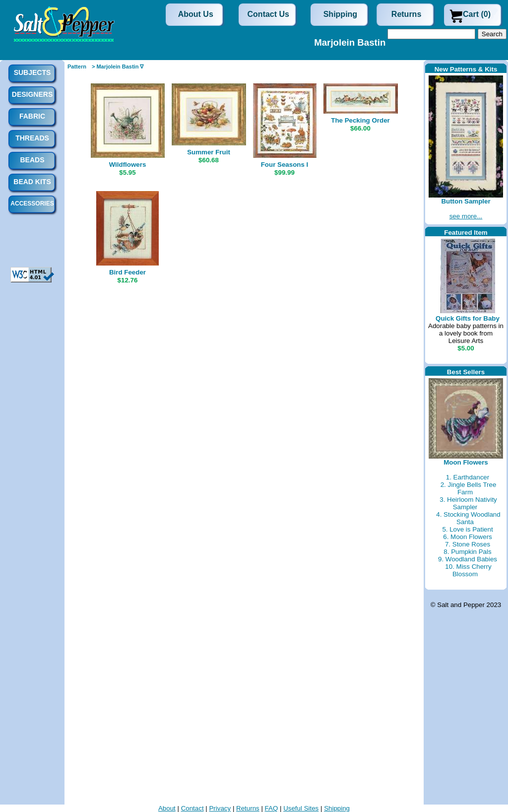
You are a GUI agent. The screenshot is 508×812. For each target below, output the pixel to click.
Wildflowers (128, 165)
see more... (466, 216)
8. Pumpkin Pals (467, 552)
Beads (32, 160)
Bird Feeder (127, 272)
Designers (32, 94)
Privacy (220, 808)
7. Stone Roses (468, 544)
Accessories (32, 203)
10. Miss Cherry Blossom (468, 570)
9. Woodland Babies (468, 559)
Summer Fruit (209, 152)
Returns (406, 14)
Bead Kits (32, 182)
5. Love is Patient (467, 529)
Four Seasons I (285, 165)
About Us (196, 14)
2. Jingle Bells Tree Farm (469, 488)
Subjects (32, 72)
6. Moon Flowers (468, 537)
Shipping (340, 14)
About (167, 808)
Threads (32, 138)
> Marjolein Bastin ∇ (118, 67)
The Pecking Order (360, 120)
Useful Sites (301, 808)
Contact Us (268, 14)
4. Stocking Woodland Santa (468, 518)
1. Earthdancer (468, 477)
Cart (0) (477, 14)
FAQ (272, 808)
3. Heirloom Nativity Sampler (468, 503)
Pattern (77, 67)
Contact (192, 808)
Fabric (32, 116)
